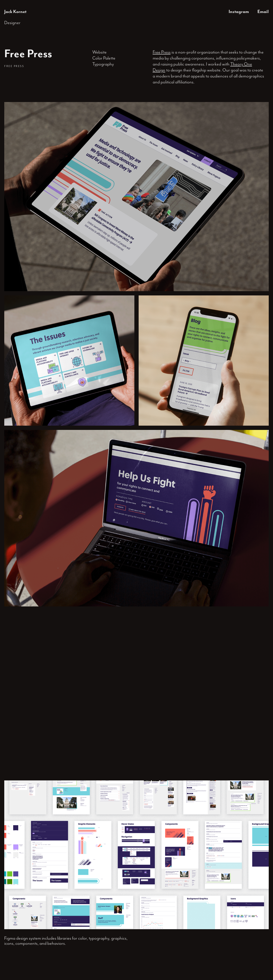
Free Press (162, 52)
